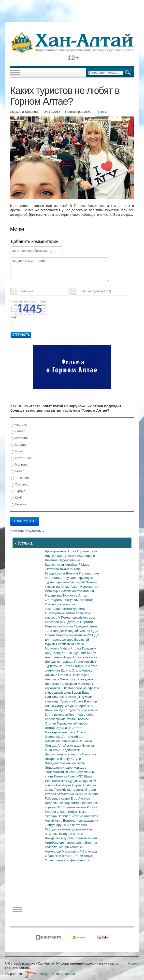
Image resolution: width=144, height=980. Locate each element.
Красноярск (89, 710)
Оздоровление (69, 560)
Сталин (51, 723)
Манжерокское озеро (61, 732)
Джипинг (73, 573)
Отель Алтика (82, 670)
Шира (88, 776)
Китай (17, 452)
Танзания (20, 478)
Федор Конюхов (75, 768)
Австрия (19, 425)
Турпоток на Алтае (59, 666)
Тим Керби (88, 653)
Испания (19, 438)
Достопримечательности (64, 754)
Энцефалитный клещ (61, 772)
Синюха (51, 745)
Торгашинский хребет (73, 723)
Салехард (90, 851)
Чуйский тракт (71, 648)
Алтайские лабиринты (62, 741)
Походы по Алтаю (59, 829)
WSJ (57, 750)
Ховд (58, 653)
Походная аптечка (71, 834)
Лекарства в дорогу (60, 838)
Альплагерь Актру (59, 657)
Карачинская (55, 565)
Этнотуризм (54, 600)
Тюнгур (51, 825)
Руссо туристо (70, 710)
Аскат (75, 587)
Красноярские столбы (62, 719)
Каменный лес (65, 776)
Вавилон (90, 701)
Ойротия (86, 622)
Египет (18, 431)
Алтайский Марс (77, 565)
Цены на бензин (87, 794)
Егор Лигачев (80, 798)
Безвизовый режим (70, 644)
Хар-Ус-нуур (71, 653)
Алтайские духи (70, 745)
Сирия (77, 785)
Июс (49, 781)
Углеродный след (58, 693)
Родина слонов (57, 812)
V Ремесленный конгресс (77, 617)
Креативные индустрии (63, 622)
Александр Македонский (64, 851)
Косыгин (84, 719)
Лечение (52, 560)
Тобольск (76, 847)
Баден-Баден (81, 693)
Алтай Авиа (54, 821)
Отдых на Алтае (85, 666)
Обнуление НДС (86, 631)
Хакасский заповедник (77, 679)
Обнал (50, 635)
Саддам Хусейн (67, 706)
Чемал (83, 812)
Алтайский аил (73, 737)
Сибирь (64, 847)
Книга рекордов (57, 715)
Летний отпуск (83, 856)
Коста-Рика (21, 458)
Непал (18, 471)
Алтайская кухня (85, 657)
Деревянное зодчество (62, 803)
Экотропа (52, 569)
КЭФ (64, 688)
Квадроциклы (55, 573)
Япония (18, 504)
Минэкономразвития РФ (74, 635)
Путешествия (87, 551)
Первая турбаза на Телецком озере (71, 626)
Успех (50, 860)
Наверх (134, 963)
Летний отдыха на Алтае (63, 728)
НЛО (80, 776)
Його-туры (53, 591)
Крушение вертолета (72, 825)
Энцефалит (54, 768)
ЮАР (17, 498)
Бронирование (56, 551)
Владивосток (70, 750)
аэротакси (53, 688)
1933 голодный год (59, 631)
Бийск (73, 812)
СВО (62, 697)
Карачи (90, 556)
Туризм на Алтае (75, 595)
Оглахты (65, 675)
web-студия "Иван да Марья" (50, 974)
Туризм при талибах (60, 582)
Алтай (72, 551)
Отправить (21, 335)
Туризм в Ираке (72, 701)
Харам (81, 582)
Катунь (66, 670)
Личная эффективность (72, 860)
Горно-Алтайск (85, 662)
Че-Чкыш (85, 741)
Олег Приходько (82, 578)
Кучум (80, 556)
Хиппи (92, 838)
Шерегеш (52, 684)
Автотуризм (66, 794)
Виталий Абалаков (84, 816)
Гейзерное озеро (58, 798)
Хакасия (52, 675)
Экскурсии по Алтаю (79, 600)
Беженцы (74, 697)
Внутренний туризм (60, 556)
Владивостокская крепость (65, 763)
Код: (14, 317)
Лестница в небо (81, 715)
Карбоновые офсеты (84, 688)
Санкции (52, 697)
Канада (18, 445)
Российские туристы (70, 790)
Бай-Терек (64, 785)
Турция (18, 491)
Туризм (101, 112)
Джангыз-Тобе (70, 569)
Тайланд (19, 485)
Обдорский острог (59, 856)
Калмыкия (60, 781)
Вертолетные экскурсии (81, 821)
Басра (50, 706)
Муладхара (54, 595)
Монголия (20, 465)
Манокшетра (89, 587)
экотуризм (53, 670)
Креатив (81, 838)
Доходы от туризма (60, 662)
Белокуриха (69, 684)
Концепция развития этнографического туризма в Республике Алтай (65, 609)
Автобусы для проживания (65, 843)
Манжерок (85, 684)
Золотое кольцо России (80, 807)
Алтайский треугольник (78, 591)
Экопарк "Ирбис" (58, 816)
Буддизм (75, 781)
